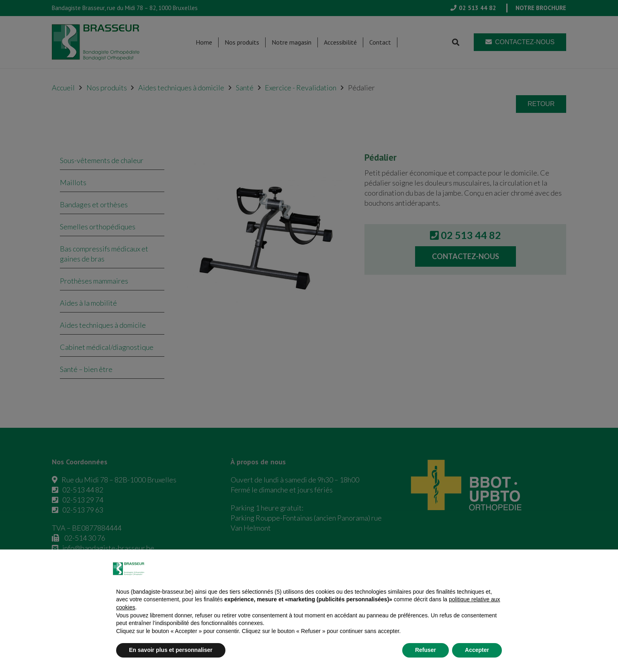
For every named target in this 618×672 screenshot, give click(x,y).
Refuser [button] (426, 650)
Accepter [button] (477, 650)
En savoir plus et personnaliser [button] (171, 650)
